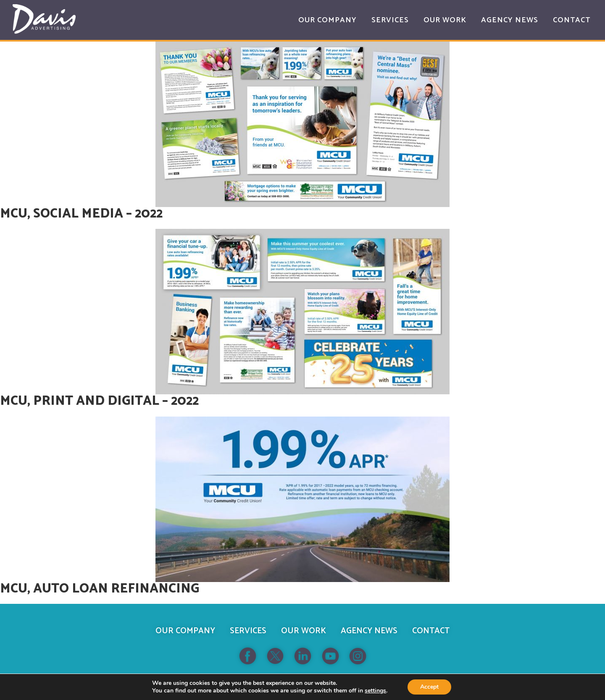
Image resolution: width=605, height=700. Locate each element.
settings (375, 691)
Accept (429, 687)
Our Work (304, 631)
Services (248, 631)
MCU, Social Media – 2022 (81, 214)
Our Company (185, 631)
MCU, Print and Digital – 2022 (99, 401)
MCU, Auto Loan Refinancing (100, 589)
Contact (431, 631)
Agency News (369, 631)
